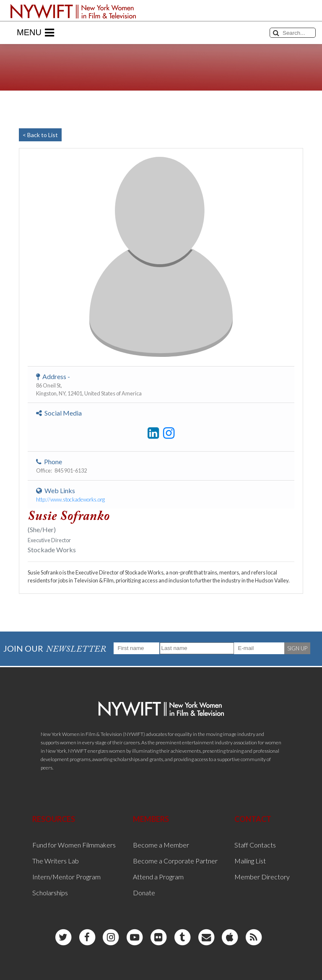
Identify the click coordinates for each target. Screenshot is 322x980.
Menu (35, 33)
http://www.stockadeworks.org (70, 499)
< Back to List (40, 135)
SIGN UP (297, 648)
